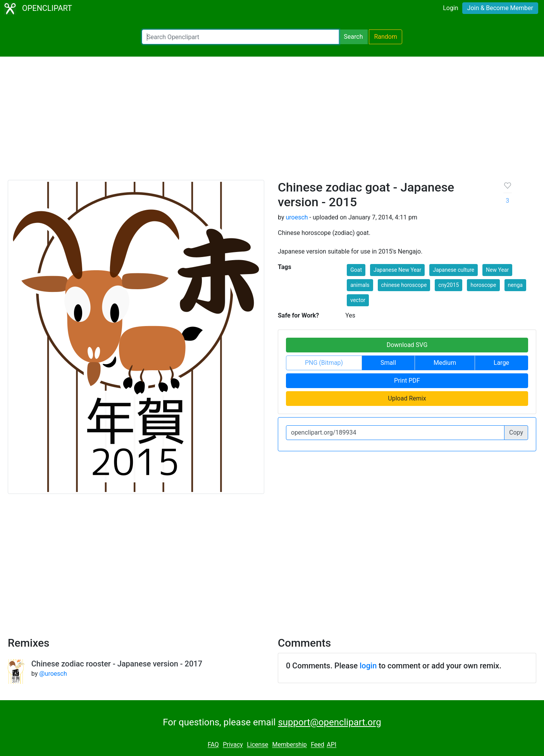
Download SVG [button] (407, 345)
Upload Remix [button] (407, 398)
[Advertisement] (272, 122)
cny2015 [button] (448, 285)
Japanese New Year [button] (397, 270)
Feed (318, 745)
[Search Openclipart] (240, 37)
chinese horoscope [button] (404, 285)
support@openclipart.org (329, 722)
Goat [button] (356, 270)
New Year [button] (497, 270)
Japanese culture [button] (454, 270)
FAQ (213, 745)
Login (450, 8)
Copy (516, 432)
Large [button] (501, 363)
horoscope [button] (483, 285)
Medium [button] (445, 363)
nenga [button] (515, 285)
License (257, 745)
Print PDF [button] (407, 381)
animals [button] (360, 285)
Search (353, 37)
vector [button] (358, 300)
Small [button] (388, 363)
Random (386, 37)
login (368, 666)
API (331, 745)
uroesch (297, 217)
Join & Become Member (500, 8)
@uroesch (53, 674)
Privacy (233, 745)
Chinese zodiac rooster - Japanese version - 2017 (117, 664)
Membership (289, 745)
